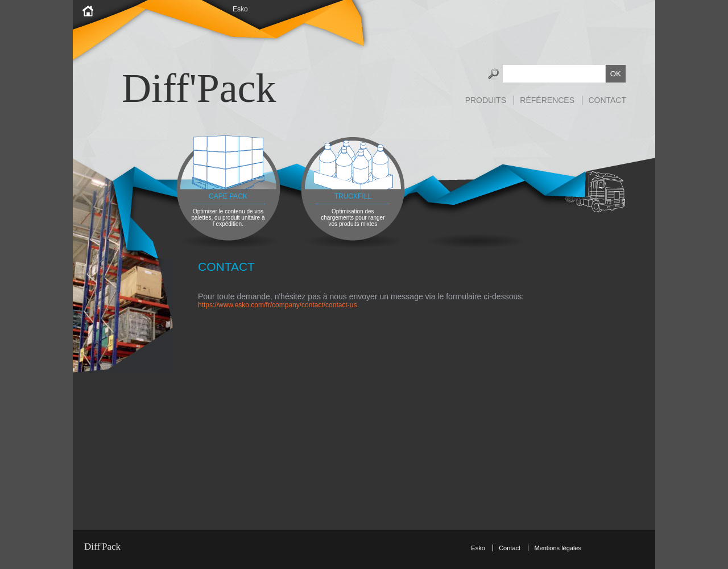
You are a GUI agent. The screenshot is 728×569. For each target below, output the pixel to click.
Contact (607, 100)
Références (547, 100)
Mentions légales (558, 548)
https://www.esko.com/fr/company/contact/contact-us (277, 305)
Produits (486, 100)
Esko (240, 9)
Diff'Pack (199, 88)
